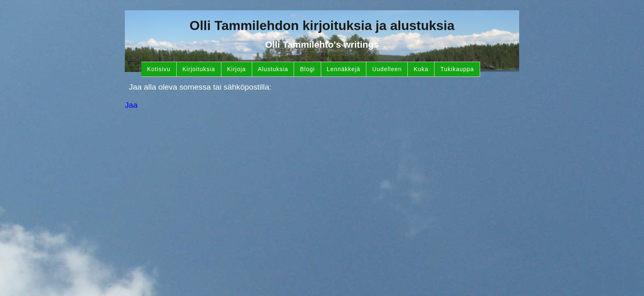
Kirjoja (237, 69)
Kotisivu (159, 69)
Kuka (421, 69)
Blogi (307, 69)
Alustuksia (273, 69)
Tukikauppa (457, 69)
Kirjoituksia (199, 69)
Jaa (131, 105)
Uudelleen (387, 69)
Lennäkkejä (344, 69)
